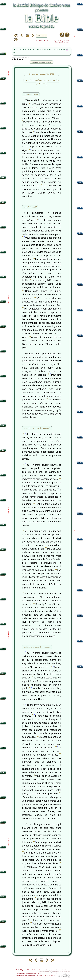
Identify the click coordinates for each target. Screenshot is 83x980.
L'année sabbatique (31, 94)
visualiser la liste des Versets (41, 62)
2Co (80, 182)
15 (43, 50)
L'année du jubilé (30, 207)
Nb (3, 78)
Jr (3, 574)
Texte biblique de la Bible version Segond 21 (28, 970)
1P (80, 513)
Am (3, 723)
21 (57, 50)
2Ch (3, 326)
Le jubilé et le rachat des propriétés (37, 428)
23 (62, 50)
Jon (3, 772)
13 (38, 50)
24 (64, 50)
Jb (3, 425)
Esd (3, 351)
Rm (80, 131)
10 (31, 50)
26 (14, 53)
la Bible (41, 18)
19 (52, 50)
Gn (3, 4)
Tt (80, 411)
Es (3, 549)
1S (3, 202)
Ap (80, 666)
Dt (3, 103)
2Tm (80, 386)
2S (3, 227)
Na (3, 822)
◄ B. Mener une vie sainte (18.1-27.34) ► (41, 74)
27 (16, 53)
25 (67, 50)
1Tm (80, 360)
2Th (80, 335)
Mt (80, 4)
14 (40, 50)
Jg (3, 153)
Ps (3, 450)
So (3, 871)
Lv (3, 53)
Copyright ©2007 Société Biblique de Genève (28, 973)
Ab (3, 748)
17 (47, 50)
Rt (3, 177)
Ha (3, 847)
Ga (80, 208)
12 (36, 50)
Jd (80, 641)
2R (3, 276)
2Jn (80, 590)
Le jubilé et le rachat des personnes (37, 647)
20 (55, 50)
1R (3, 252)
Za (3, 921)
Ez (3, 624)
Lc (80, 55)
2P (80, 539)
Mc (80, 29)
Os (3, 673)
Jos (3, 128)
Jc (80, 488)
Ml (3, 946)
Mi (3, 797)
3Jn (80, 615)
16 (45, 50)
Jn (80, 80)
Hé (80, 462)
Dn (3, 648)
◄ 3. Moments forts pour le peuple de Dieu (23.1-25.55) (42, 82)
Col (80, 284)
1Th (80, 310)
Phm (80, 437)
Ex (3, 29)
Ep (80, 233)
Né (3, 376)
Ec (3, 500)
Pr (3, 475)
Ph (80, 259)
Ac (80, 106)
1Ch (3, 301)
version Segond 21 (41, 26)
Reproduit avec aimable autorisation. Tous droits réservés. (36, 975)
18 (50, 50)
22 (59, 50)
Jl (3, 698)
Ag (3, 896)
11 (33, 50)
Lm (3, 599)
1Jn (80, 564)
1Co (80, 157)
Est (3, 400)
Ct (3, 524)
